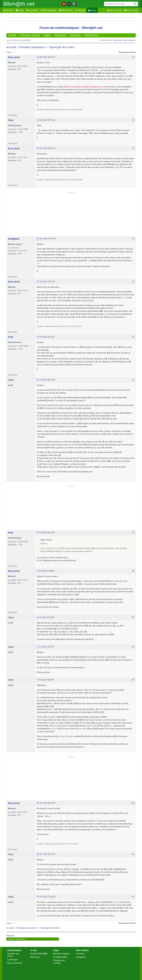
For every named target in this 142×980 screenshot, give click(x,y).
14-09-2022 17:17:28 (46, 120)
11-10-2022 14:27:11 (45, 647)
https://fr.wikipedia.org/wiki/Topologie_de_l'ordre (86, 87)
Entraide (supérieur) (32, 47)
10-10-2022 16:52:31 (46, 337)
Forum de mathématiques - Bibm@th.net (71, 28)
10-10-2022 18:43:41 (46, 533)
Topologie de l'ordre (61, 47)
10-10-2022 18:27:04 (46, 380)
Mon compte (114, 10)
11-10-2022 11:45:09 (46, 571)
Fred (11, 120)
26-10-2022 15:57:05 (46, 803)
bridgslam (14, 239)
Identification (92, 35)
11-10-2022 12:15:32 (45, 617)
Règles (47, 35)
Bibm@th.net (19, 4)
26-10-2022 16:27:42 (46, 854)
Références (66, 10)
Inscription (75, 35)
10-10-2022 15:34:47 (46, 282)
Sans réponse (129, 40)
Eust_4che (14, 57)
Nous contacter (15, 963)
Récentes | (118, 40)
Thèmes (80, 10)
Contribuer (12, 960)
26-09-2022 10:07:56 (46, 239)
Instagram (81, 957)
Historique (35, 957)
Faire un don (131, 10)
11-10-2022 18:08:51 (45, 680)
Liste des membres (30, 35)
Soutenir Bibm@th (39, 954)
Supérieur (32, 10)
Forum (92, 10)
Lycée (20, 10)
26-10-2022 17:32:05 (46, 897)
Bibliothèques (49, 10)
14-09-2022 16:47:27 (46, 57)
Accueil (8, 10)
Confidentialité (60, 957)
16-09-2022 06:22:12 (46, 148)
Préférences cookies (59, 962)
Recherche (60, 35)
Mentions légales (61, 954)
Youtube (80, 954)
